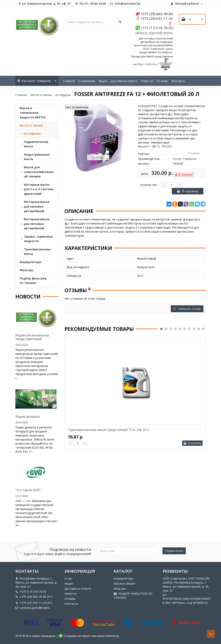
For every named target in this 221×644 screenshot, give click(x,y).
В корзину (188, 191)
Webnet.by (112, 636)
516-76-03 (157, 28)
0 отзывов (194, 153)
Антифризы (63, 95)
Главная (69, 81)
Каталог (37, 79)
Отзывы (162, 81)
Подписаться (174, 551)
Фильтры (120, 589)
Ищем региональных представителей (32, 337)
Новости (147, 81)
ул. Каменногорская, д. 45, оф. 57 (44, 4)
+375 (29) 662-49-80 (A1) (34, 597)
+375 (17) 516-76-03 (31, 592)
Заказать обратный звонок (154, 33)
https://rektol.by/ (148, 64)
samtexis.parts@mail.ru (33, 608)
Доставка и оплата (124, 81)
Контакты (178, 81)
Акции (103, 81)
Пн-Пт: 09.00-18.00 (90, 4)
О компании (87, 81)
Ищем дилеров (28, 416)
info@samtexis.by (125, 4)
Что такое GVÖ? (28, 490)
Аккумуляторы (123, 578)
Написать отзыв (187, 309)
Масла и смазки (41, 95)
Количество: (149, 185)
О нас (68, 578)
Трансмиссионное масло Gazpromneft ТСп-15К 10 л (108, 430)
